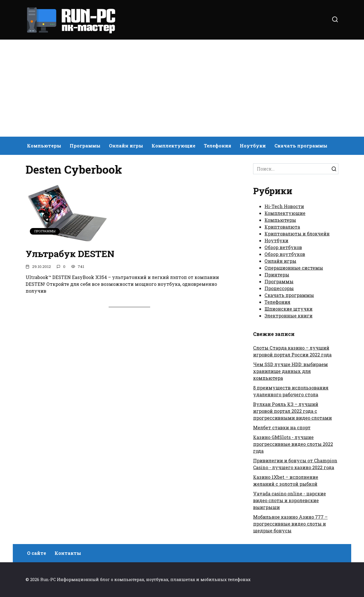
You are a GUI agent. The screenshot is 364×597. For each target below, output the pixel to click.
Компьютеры (44, 146)
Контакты (68, 553)
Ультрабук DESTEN (70, 254)
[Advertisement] (182, 88)
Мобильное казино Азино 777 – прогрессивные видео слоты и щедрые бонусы (290, 524)
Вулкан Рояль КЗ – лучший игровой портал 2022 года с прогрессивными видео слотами (292, 411)
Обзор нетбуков (283, 247)
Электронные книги (288, 316)
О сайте (37, 553)
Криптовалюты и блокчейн (297, 234)
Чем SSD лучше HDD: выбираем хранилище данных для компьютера (290, 371)
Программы (85, 146)
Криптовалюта (282, 227)
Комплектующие (173, 146)
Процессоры (279, 288)
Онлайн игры (126, 146)
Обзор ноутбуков (285, 254)
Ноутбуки (253, 146)
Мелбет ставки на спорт (282, 427)
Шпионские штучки (288, 309)
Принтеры (277, 275)
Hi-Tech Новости (284, 206)
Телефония (218, 146)
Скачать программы (301, 146)
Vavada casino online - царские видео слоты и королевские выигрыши (289, 500)
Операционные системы (294, 268)
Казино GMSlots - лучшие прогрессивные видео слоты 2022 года (293, 444)
